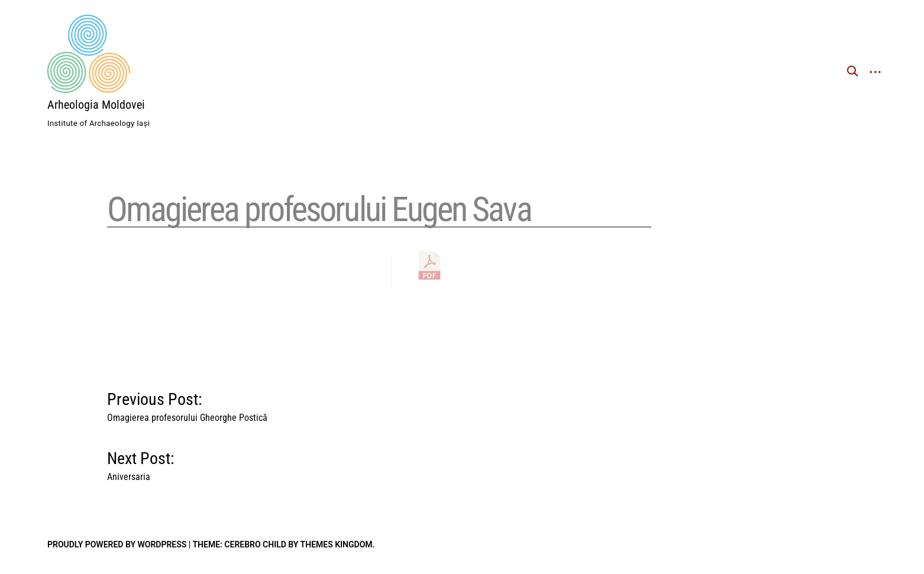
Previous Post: (187, 404)
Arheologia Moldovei (96, 105)
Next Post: (141, 463)
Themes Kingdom (337, 544)
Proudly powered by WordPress (117, 544)
